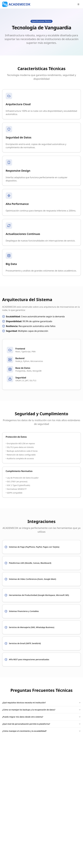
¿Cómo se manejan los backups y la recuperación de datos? (41, 710)
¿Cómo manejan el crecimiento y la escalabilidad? (41, 731)
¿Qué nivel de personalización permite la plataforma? (41, 724)
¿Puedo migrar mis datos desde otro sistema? (41, 717)
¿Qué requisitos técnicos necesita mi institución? (41, 703)
